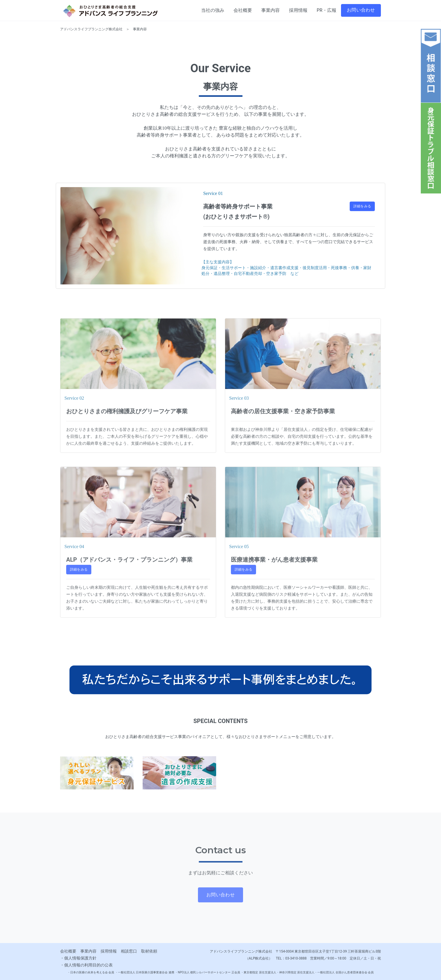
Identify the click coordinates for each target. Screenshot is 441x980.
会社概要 (68, 951)
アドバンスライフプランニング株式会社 (91, 30)
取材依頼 (149, 951)
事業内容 (88, 951)
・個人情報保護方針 (78, 958)
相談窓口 (129, 951)
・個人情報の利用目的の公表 (86, 965)
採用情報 (109, 951)
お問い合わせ (361, 10)
